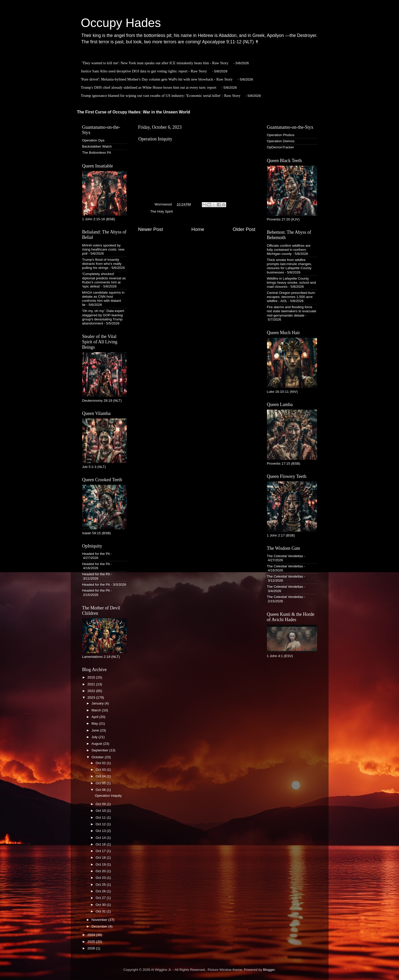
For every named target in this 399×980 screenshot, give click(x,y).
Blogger (269, 970)
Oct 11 (101, 818)
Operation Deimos (281, 141)
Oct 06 (101, 790)
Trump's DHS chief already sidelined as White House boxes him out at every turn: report (149, 87)
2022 (92, 691)
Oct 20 (101, 871)
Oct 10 (101, 811)
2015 (92, 677)
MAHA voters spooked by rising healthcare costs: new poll (103, 249)
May (95, 723)
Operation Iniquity (108, 796)
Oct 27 (101, 898)
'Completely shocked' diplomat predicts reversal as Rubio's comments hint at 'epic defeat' (104, 280)
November (100, 920)
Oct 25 (101, 885)
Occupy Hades (121, 23)
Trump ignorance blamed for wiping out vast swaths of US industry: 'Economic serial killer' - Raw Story (161, 96)
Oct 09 (101, 804)
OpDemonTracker (281, 147)
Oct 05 (101, 783)
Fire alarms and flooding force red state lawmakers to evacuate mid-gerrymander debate (292, 311)
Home (198, 229)
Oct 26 (101, 891)
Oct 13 (101, 831)
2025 (92, 942)
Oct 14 (101, 838)
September (101, 750)
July (95, 737)
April (96, 717)
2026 (92, 948)
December (100, 926)
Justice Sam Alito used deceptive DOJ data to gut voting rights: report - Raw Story (144, 71)
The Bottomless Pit (97, 153)
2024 (92, 935)
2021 (92, 684)
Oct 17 (101, 851)
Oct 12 (101, 824)
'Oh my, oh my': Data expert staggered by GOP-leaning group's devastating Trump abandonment (103, 317)
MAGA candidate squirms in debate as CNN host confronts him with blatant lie (103, 299)
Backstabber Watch (97, 146)
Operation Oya (93, 140)
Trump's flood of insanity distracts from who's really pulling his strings (102, 264)
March (97, 710)
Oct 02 (101, 763)
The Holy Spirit (162, 211)
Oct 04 (101, 776)
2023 (92, 697)
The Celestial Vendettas (285, 556)
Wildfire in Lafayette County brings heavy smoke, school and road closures (291, 283)
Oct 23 (101, 878)
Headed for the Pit (96, 554)
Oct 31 (101, 911)
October (98, 757)
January (98, 703)
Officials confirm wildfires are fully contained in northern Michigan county (289, 250)
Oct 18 (101, 858)
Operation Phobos (281, 135)
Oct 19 (101, 864)
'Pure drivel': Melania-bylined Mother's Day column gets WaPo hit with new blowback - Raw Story (157, 79)
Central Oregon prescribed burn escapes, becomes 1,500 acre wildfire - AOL (291, 297)
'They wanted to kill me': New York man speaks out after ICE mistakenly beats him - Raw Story (155, 63)
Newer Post (151, 229)
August (97, 744)
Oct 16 (101, 844)
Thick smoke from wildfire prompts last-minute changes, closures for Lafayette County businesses (289, 266)
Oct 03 (101, 770)
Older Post (244, 229)
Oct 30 (101, 905)
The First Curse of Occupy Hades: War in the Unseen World (134, 112)
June (96, 730)
